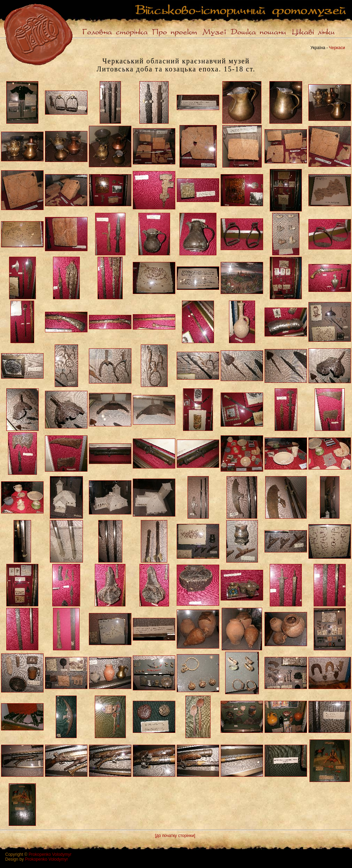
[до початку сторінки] (175, 836)
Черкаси (337, 48)
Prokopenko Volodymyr (50, 854)
